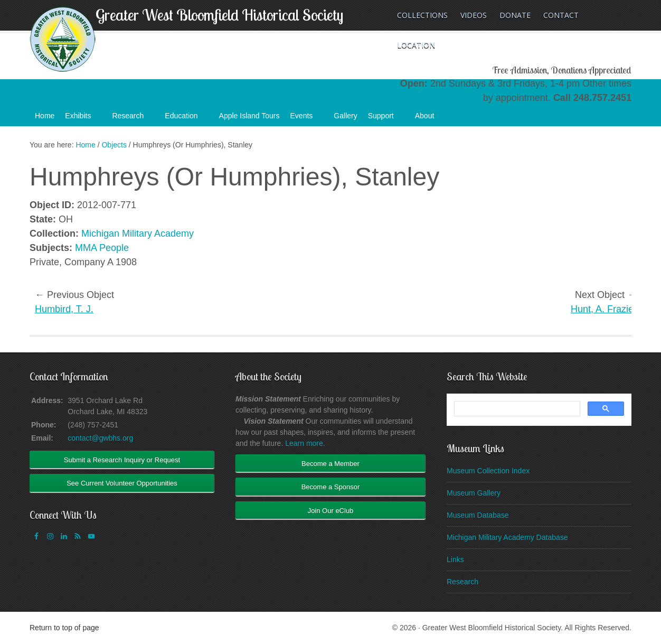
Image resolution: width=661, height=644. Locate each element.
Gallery (345, 116)
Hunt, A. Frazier (604, 309)
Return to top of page (64, 628)
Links (455, 559)
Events (307, 119)
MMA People (102, 248)
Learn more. (305, 443)
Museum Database (478, 515)
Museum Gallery (474, 493)
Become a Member (330, 464)
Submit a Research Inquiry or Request (122, 460)
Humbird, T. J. (64, 309)
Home (45, 116)
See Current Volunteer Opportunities (122, 483)
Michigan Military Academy (138, 234)
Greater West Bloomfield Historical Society (219, 15)
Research (133, 119)
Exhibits (83, 119)
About (430, 119)
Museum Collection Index (488, 471)
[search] (516, 409)
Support (386, 119)
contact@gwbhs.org (100, 438)
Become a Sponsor (331, 487)
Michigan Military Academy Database (507, 537)
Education (186, 119)
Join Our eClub (331, 511)
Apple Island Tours (249, 116)
